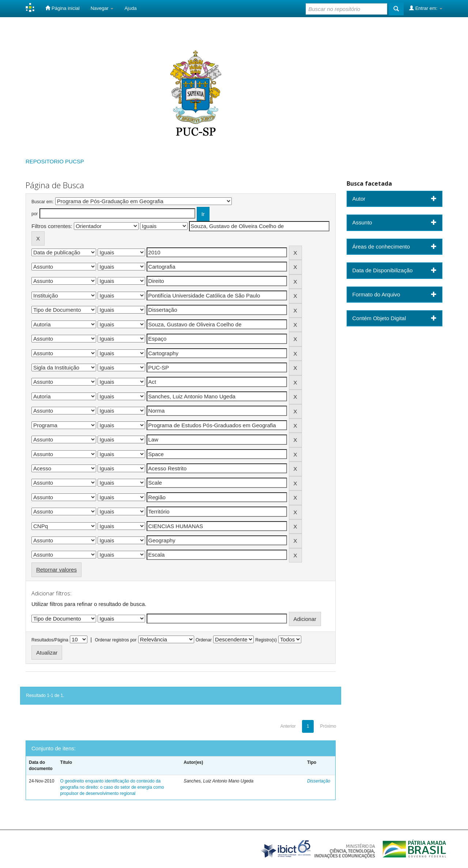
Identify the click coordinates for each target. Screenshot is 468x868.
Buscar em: (43, 202)
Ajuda (130, 8)
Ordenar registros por (116, 640)
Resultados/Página (50, 640)
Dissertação (319, 781)
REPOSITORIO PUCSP (55, 161)
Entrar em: (426, 8)
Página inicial (62, 8)
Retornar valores (56, 570)
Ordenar (204, 640)
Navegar (102, 8)
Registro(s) (266, 640)
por (35, 214)
